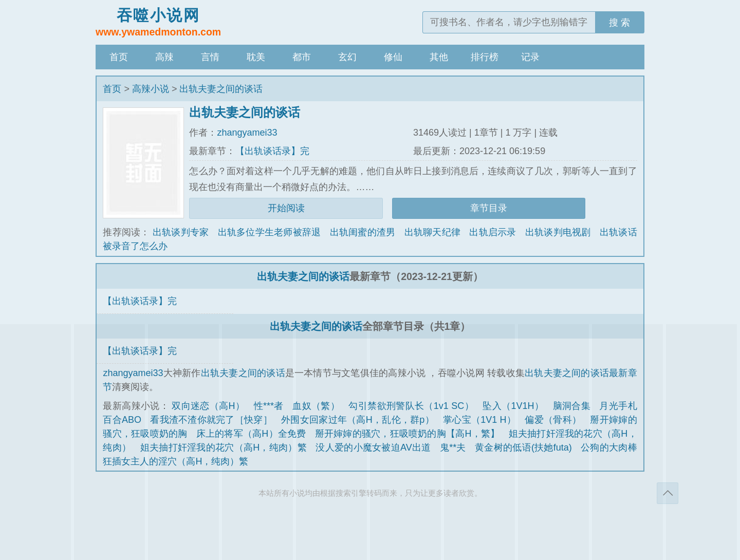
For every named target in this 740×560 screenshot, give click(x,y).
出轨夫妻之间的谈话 (221, 89)
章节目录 (489, 208)
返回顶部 (668, 493)
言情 (210, 57)
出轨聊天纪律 (432, 232)
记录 (530, 57)
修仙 (393, 57)
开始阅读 (286, 208)
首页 (119, 57)
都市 (302, 57)
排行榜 (485, 57)
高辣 (164, 57)
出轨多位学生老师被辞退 (270, 232)
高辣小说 (151, 89)
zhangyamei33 (247, 133)
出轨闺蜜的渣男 (363, 232)
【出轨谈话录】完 (272, 151)
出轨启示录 (493, 232)
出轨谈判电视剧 (558, 232)
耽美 (256, 57)
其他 (439, 57)
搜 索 (619, 23)
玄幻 (347, 57)
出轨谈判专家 (181, 232)
